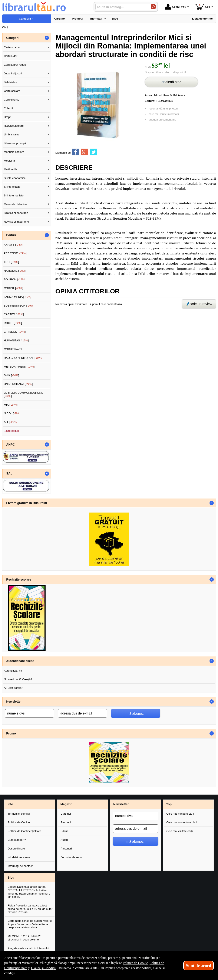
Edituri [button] (11, 235)
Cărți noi (66, 814)
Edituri (65, 831)
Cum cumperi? (17, 840)
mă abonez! (136, 713)
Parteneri (66, 849)
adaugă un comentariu (162, 120)
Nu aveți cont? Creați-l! (18, 679)
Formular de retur (71, 857)
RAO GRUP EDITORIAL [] (23, 358)
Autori (64, 840)
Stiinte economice (15, 178)
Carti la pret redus (15, 65)
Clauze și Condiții (43, 968)
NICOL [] (12, 413)
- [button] (47, 38)
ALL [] (11, 422)
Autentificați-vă (13, 671)
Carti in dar (11, 56)
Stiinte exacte (12, 187)
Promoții (66, 822)
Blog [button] (11, 878)
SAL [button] (9, 473)
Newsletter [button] (14, 702)
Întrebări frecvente (19, 857)
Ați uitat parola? (13, 688)
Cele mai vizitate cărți (180, 831)
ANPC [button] (11, 445)
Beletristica (11, 82)
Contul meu (176, 7)
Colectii (8, 108)
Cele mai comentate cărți (182, 822)
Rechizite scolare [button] (19, 579)
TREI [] (11, 262)
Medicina (9, 161)
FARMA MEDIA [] (18, 297)
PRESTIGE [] (15, 253)
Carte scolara (12, 91)
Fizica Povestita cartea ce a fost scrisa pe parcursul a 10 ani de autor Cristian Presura (30, 909)
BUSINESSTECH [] (19, 306)
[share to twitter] (93, 152)
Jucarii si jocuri (13, 73)
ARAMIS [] (14, 245)
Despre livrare (16, 849)
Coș (203, 7)
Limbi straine (12, 134)
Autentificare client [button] (20, 661)
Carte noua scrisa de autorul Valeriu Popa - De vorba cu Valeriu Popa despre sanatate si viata (30, 924)
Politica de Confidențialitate (24, 831)
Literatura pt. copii (15, 143)
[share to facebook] (76, 152)
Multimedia (11, 169)
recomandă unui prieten (163, 109)
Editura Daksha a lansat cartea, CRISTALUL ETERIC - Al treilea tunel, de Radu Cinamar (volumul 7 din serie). (29, 892)
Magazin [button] (66, 804)
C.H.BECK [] (15, 332)
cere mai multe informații (164, 114)
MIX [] (11, 405)
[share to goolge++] (85, 152)
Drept (7, 117)
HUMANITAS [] (16, 340)
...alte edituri (11, 431)
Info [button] (10, 804)
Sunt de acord (199, 966)
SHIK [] (11, 375)
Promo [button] (11, 733)
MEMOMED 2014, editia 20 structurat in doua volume (24, 938)
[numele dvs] (29, 713)
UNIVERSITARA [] (18, 384)
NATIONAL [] (15, 271)
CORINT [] (14, 288)
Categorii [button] (13, 38)
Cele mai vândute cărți (180, 814)
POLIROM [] (15, 279)
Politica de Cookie (19, 822)
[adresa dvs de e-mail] (83, 713)
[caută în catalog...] (121, 7)
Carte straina (12, 47)
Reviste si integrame (16, 222)
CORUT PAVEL (13, 349)
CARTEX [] (14, 314)
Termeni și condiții (19, 814)
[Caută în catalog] (153, 7)
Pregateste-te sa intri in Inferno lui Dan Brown (28, 950)
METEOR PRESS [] (19, 367)
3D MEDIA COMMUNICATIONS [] (24, 394)
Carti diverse (12, 100)
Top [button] (169, 804)
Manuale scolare (14, 152)
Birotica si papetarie (16, 213)
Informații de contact (20, 866)
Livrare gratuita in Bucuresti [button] (27, 503)
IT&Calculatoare (14, 126)
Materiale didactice (15, 204)
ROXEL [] (13, 323)
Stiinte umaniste (14, 195)
